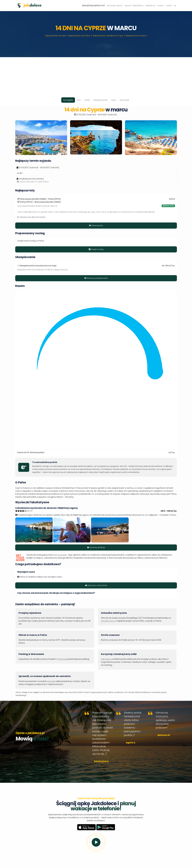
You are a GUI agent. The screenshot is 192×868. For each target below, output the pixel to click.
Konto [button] (169, 6)
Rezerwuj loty (96, 225)
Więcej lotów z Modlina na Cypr (108, 36)
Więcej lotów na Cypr (55, 36)
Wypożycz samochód (96, 585)
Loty (79, 100)
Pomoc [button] (161, 6)
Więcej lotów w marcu (136, 36)
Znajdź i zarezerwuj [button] (134, 6)
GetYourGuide (60, 555)
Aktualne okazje (115, 6)
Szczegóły (68, 100)
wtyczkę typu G (108, 621)
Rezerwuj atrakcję (96, 547)
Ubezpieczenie (100, 100)
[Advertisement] (96, 75)
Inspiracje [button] (150, 6)
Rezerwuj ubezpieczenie (96, 278)
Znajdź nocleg (96, 249)
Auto (114, 100)
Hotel (87, 100)
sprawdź (51, 681)
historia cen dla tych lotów (33, 217)
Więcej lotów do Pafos (79, 36)
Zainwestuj (106, 659)
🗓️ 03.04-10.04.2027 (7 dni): (33, 182)
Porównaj (62, 659)
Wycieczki (124, 100)
